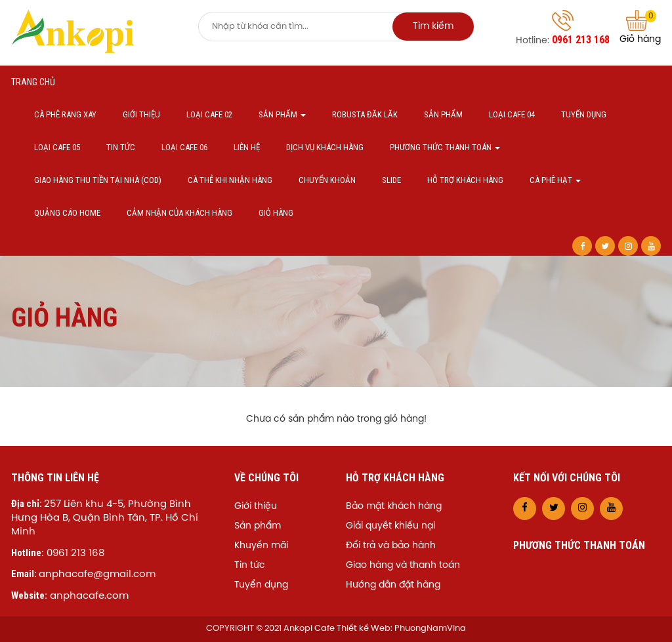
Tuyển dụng (584, 114)
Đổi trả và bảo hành (391, 546)
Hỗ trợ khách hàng (465, 180)
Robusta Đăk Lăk (365, 114)
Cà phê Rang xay (65, 114)
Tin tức (121, 147)
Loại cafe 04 (512, 114)
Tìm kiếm (433, 27)
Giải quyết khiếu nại (390, 526)
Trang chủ (33, 82)
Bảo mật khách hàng (394, 507)
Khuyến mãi (261, 546)
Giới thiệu (141, 114)
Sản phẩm (282, 114)
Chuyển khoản (327, 180)
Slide (391, 180)
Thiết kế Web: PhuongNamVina (401, 629)
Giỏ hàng (640, 27)
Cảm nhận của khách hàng (179, 213)
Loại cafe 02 (209, 114)
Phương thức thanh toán (445, 147)
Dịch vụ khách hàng (325, 147)
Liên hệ (247, 147)
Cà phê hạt (555, 180)
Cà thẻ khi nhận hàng (230, 180)
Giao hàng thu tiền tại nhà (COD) (98, 180)
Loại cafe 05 (57, 147)
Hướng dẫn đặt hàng (393, 585)
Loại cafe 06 (184, 147)
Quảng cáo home (67, 213)
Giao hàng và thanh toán (403, 566)
